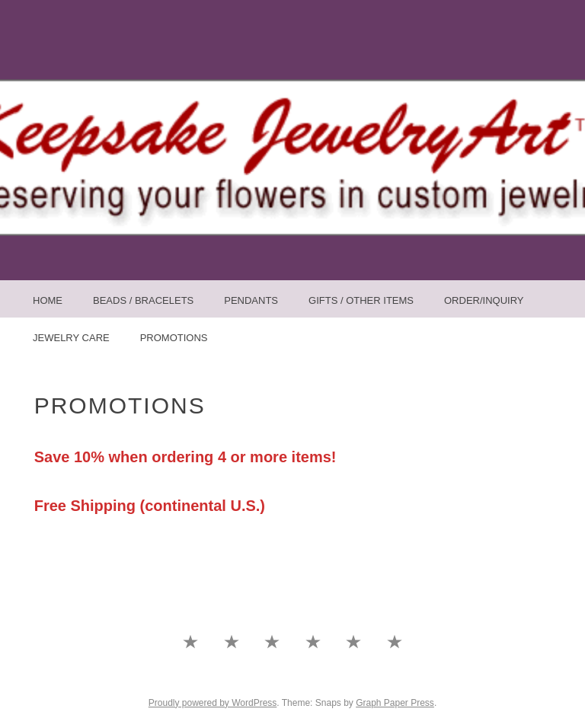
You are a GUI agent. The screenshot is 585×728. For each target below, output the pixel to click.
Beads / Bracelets (143, 300)
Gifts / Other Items (361, 300)
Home (48, 300)
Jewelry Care (71, 338)
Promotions (174, 338)
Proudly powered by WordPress (213, 703)
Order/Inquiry (484, 300)
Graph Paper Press (395, 703)
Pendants (251, 300)
